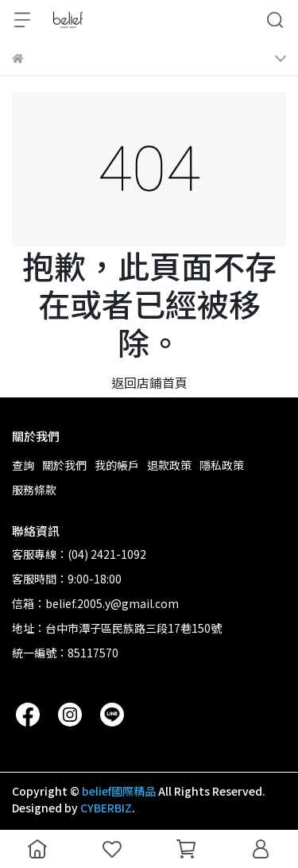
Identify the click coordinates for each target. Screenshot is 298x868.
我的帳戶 (117, 465)
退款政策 (169, 465)
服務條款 (34, 490)
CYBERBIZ (106, 808)
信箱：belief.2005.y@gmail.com (95, 603)
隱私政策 (222, 465)
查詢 (23, 465)
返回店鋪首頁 (149, 382)
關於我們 (64, 465)
